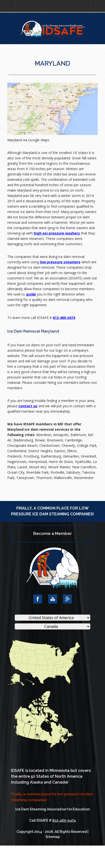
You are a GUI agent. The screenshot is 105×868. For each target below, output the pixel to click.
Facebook (38, 599)
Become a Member (53, 533)
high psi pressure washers (57, 233)
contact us (28, 406)
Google (67, 599)
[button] (8, 6)
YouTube (53, 599)
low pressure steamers (60, 262)
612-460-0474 (64, 318)
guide (31, 294)
